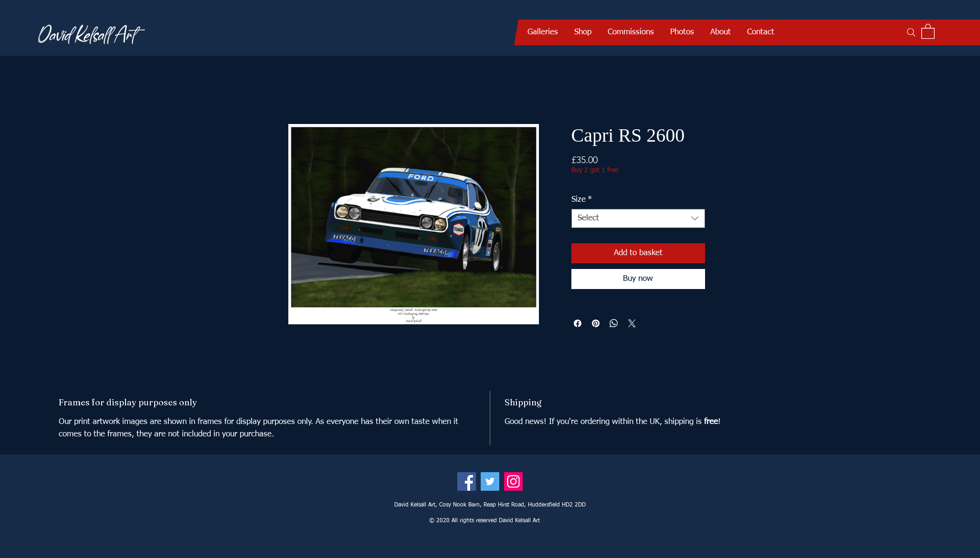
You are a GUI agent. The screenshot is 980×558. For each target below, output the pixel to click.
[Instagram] (513, 481)
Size (582, 200)
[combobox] (638, 218)
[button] (543, 32)
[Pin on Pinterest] (596, 323)
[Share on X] (632, 323)
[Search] (911, 32)
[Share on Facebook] (578, 323)
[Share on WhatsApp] (614, 323)
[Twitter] (490, 481)
